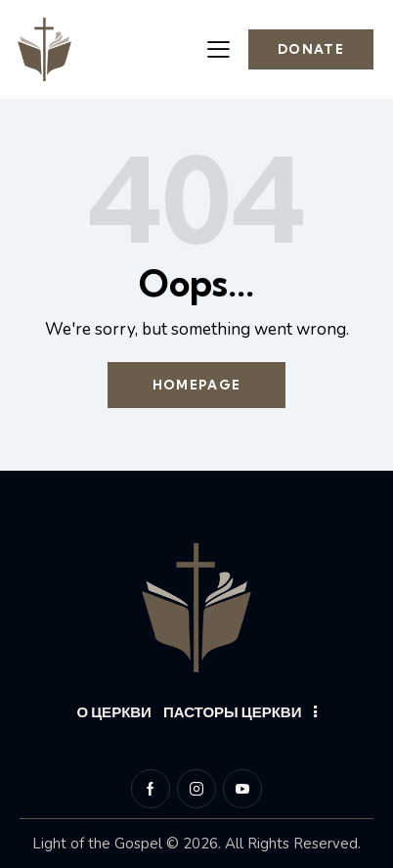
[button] (218, 49)
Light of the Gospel (97, 844)
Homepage (196, 385)
